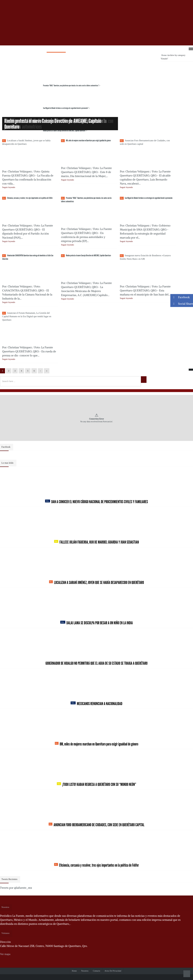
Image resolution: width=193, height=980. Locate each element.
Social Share (182, 304)
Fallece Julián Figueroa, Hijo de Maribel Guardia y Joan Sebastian (96, 542)
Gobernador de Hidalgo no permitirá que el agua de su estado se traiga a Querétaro (96, 663)
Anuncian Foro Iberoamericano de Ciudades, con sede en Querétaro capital (96, 825)
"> (50, 85)
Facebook (180, 297)
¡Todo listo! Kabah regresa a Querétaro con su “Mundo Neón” (96, 784)
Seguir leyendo (9, 187)
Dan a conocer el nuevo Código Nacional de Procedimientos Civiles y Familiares (96, 502)
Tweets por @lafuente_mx (16, 888)
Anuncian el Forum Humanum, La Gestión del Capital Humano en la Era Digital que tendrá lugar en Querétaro (27, 316)
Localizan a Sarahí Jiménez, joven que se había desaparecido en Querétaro (96, 582)
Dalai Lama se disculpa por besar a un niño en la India (96, 623)
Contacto (96, 971)
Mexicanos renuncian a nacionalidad (96, 704)
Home (164, 55)
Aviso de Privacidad (113, 971)
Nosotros (85, 971)
